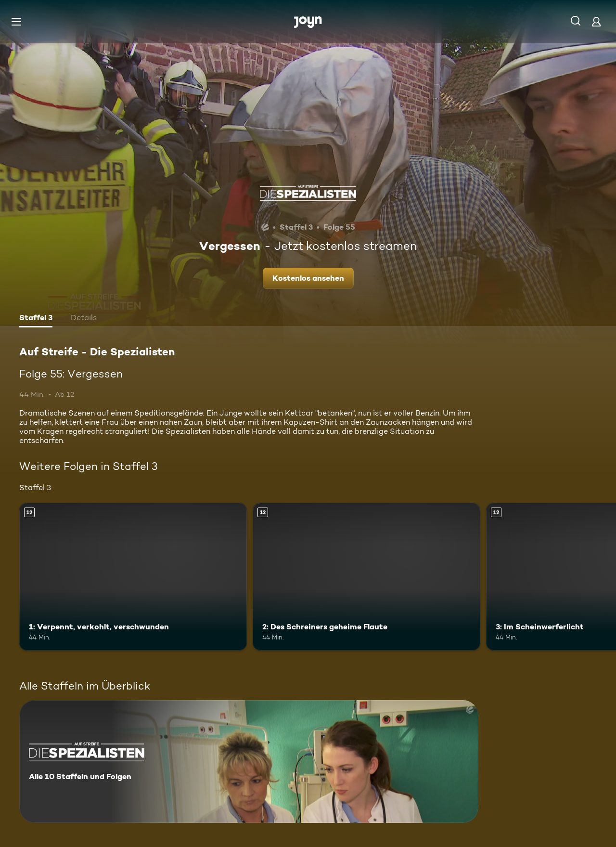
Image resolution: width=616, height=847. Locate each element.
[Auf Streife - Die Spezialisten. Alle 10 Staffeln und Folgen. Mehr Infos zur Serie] (249, 762)
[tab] (36, 319)
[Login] (596, 21)
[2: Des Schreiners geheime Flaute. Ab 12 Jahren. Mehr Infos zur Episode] (366, 577)
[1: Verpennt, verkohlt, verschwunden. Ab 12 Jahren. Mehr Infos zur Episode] (133, 577)
